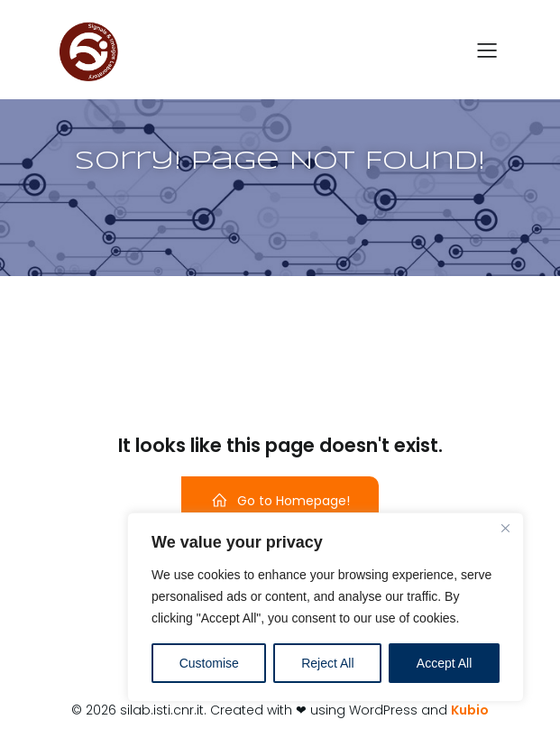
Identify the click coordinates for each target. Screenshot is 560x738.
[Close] (505, 528)
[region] (326, 607)
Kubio (470, 710)
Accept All (444, 663)
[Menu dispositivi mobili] (488, 50)
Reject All (327, 663)
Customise (209, 663)
